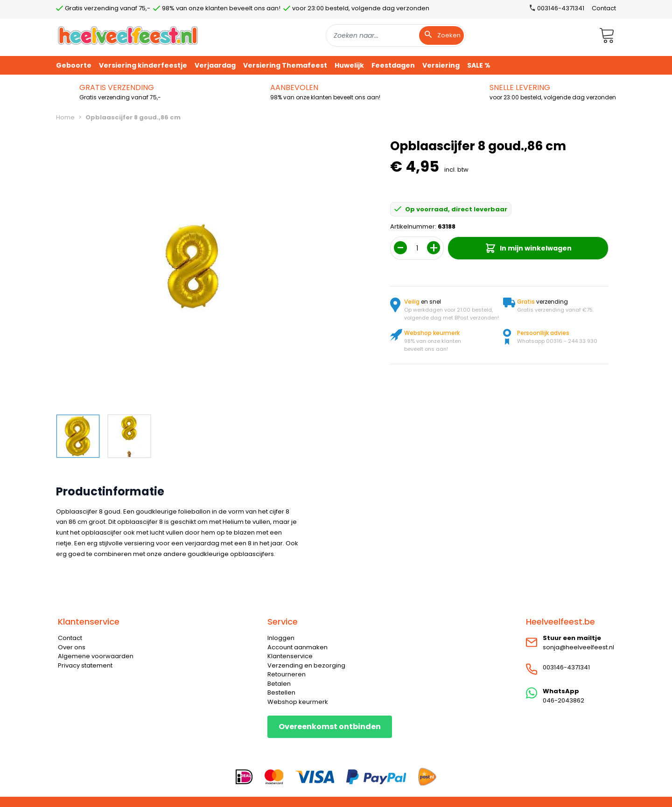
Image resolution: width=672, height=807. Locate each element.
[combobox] (396, 35)
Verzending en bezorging (306, 665)
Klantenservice (290, 656)
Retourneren (287, 674)
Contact (604, 8)
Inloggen (281, 638)
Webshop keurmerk (298, 702)
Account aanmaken (297, 647)
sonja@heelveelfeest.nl (578, 647)
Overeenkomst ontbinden (330, 727)
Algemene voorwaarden (96, 656)
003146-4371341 (566, 667)
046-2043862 (563, 700)
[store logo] (128, 35)
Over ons (72, 647)
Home (65, 117)
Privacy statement (85, 665)
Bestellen (281, 692)
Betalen (279, 684)
